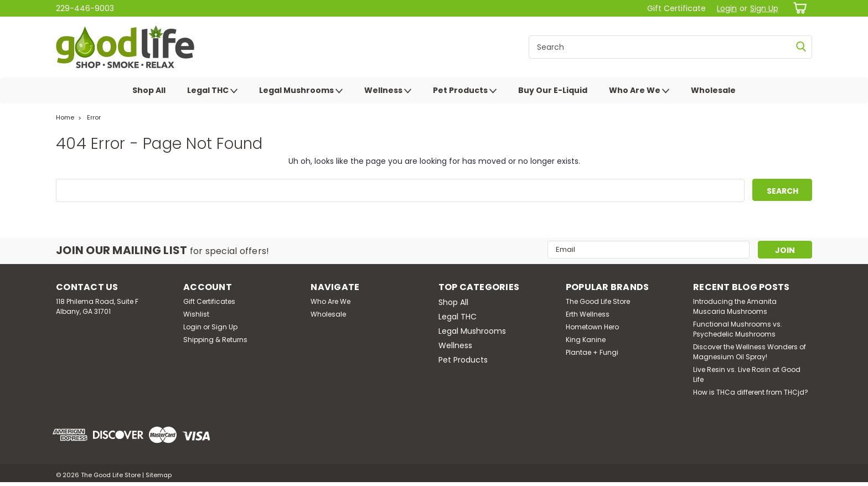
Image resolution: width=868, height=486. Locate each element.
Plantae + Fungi (592, 352)
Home (65, 117)
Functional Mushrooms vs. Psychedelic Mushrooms (738, 329)
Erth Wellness (588, 314)
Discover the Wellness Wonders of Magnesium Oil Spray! (750, 352)
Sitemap (159, 475)
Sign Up (764, 8)
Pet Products (465, 91)
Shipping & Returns (215, 340)
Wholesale (713, 90)
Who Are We (639, 91)
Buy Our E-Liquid (553, 90)
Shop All (149, 90)
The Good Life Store (598, 301)
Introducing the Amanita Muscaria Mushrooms (735, 306)
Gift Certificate (676, 8)
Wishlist (196, 314)
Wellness (388, 91)
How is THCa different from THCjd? (751, 392)
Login (727, 8)
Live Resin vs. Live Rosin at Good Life (747, 374)
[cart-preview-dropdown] (798, 8)
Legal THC (212, 91)
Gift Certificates (209, 301)
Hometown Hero (592, 327)
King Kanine (586, 340)
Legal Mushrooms (301, 91)
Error (94, 117)
